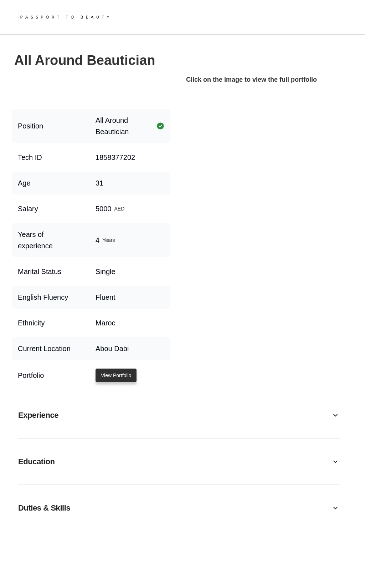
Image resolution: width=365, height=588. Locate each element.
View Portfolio (116, 375)
